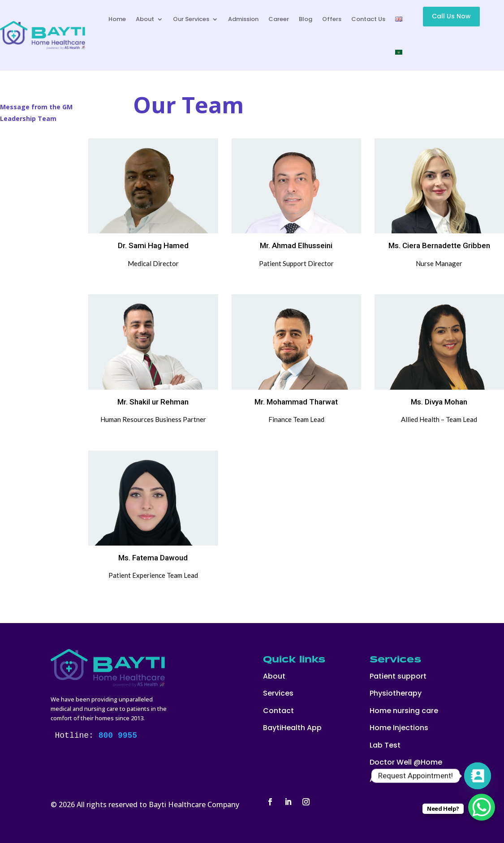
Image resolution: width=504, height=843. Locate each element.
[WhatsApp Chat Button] (482, 807)
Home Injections (399, 728)
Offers (332, 19)
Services (278, 693)
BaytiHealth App (292, 728)
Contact (278, 711)
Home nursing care (404, 711)
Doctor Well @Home (406, 762)
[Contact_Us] (478, 776)
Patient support (398, 676)
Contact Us (368, 19)
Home (117, 19)
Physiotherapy (396, 693)
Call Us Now (451, 16)
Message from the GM (36, 107)
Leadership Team (28, 118)
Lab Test (385, 745)
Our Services (191, 19)
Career (279, 19)
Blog (306, 19)
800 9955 (118, 735)
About (145, 19)
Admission (243, 19)
